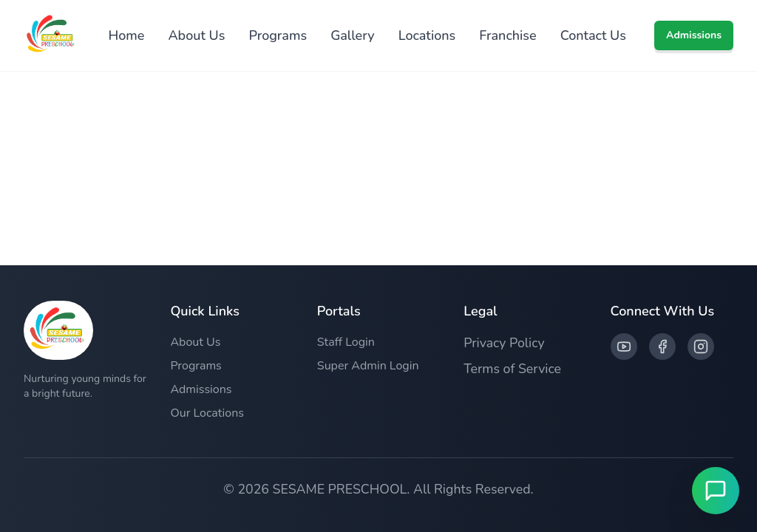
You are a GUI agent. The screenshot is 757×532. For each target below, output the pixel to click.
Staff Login (346, 342)
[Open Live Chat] (716, 491)
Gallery (353, 35)
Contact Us (593, 35)
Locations (427, 35)
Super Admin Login (368, 366)
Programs (278, 35)
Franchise (508, 35)
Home (126, 35)
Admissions (694, 35)
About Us (196, 35)
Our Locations (207, 413)
